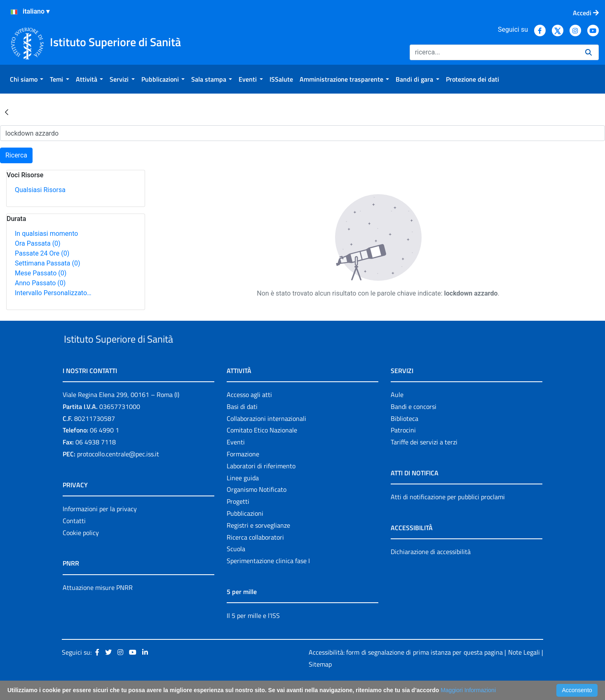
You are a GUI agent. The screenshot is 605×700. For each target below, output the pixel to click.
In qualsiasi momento (46, 234)
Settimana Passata (47, 263)
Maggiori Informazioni (468, 690)
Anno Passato (40, 283)
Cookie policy (81, 552)
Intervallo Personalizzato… (53, 293)
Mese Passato (41, 273)
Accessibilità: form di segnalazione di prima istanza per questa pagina (406, 671)
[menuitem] (27, 79)
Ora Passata (38, 243)
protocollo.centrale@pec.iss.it (118, 473)
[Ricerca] (494, 52)
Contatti (74, 540)
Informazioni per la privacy (100, 528)
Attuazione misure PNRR (98, 606)
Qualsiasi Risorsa (40, 190)
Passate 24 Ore (42, 253)
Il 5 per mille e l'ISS (253, 634)
